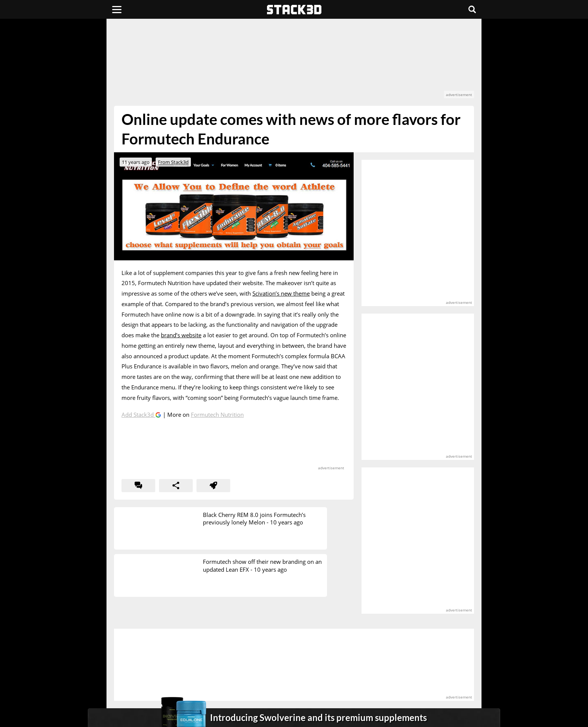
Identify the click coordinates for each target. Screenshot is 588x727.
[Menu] (117, 9)
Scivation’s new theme (281, 293)
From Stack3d (173, 162)
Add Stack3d (138, 415)
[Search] (472, 9)
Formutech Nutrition (217, 415)
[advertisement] (60, 167)
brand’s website (181, 335)
